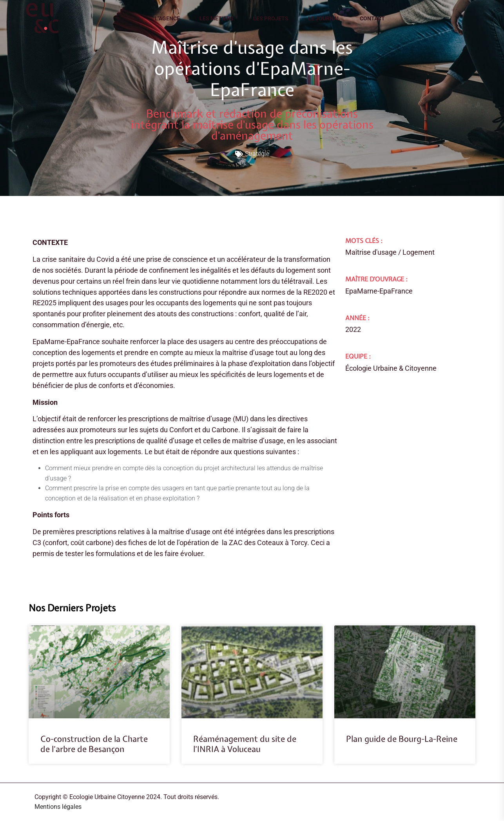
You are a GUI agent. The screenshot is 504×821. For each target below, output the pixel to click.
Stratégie (257, 154)
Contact (372, 18)
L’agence (167, 18)
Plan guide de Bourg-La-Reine (402, 739)
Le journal (324, 18)
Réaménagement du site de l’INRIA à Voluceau (245, 744)
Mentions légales (58, 807)
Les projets (271, 18)
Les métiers (217, 18)
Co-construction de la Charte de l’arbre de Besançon (94, 744)
